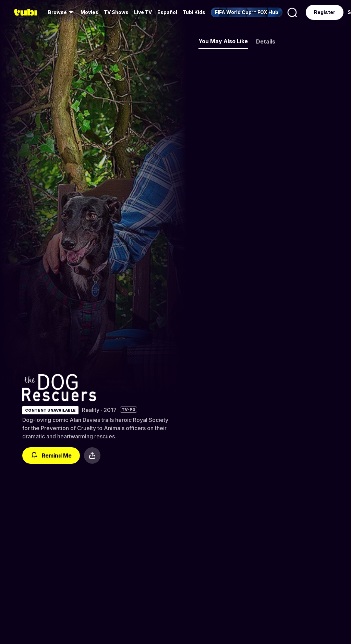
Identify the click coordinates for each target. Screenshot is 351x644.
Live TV (143, 12)
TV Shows (116, 12)
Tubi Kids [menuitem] (194, 12)
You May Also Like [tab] (223, 41)
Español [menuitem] (167, 12)
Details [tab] (266, 41)
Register (325, 12)
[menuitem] (62, 12)
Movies (89, 12)
